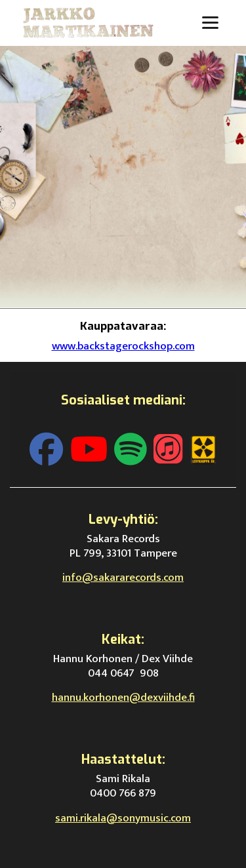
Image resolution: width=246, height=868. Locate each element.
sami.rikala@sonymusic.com (123, 818)
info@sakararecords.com (123, 578)
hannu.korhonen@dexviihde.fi (123, 698)
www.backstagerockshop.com (123, 346)
